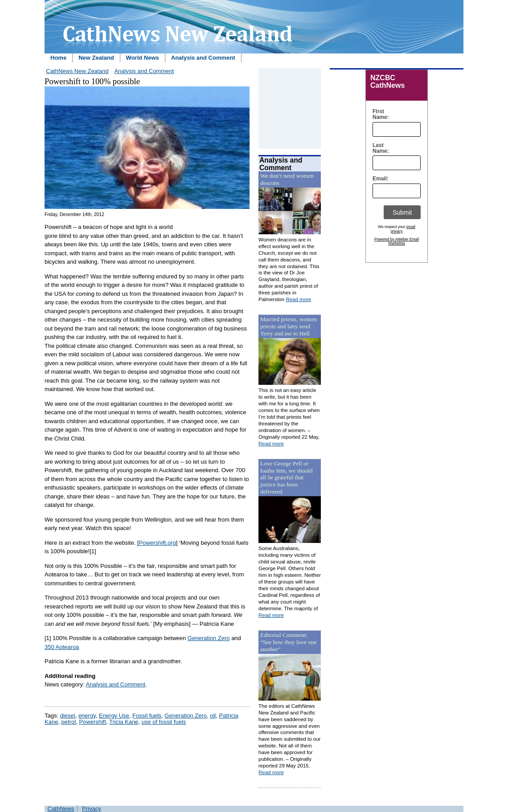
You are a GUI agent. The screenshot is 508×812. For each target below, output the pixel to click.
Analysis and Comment (203, 58)
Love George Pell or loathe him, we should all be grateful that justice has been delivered (287, 478)
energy (87, 716)
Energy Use (114, 716)
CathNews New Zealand (77, 71)
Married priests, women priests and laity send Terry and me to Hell (289, 326)
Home (58, 58)
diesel (68, 716)
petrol (69, 722)
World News (143, 58)
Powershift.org (158, 543)
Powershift (92, 722)
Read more (298, 299)
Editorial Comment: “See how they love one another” (289, 642)
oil (213, 716)
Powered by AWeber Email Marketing (397, 241)
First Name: (379, 114)
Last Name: (379, 148)
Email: (379, 179)
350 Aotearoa (62, 647)
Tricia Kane (124, 722)
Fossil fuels (147, 716)
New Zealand (96, 58)
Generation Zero (209, 638)
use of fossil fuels (164, 722)
